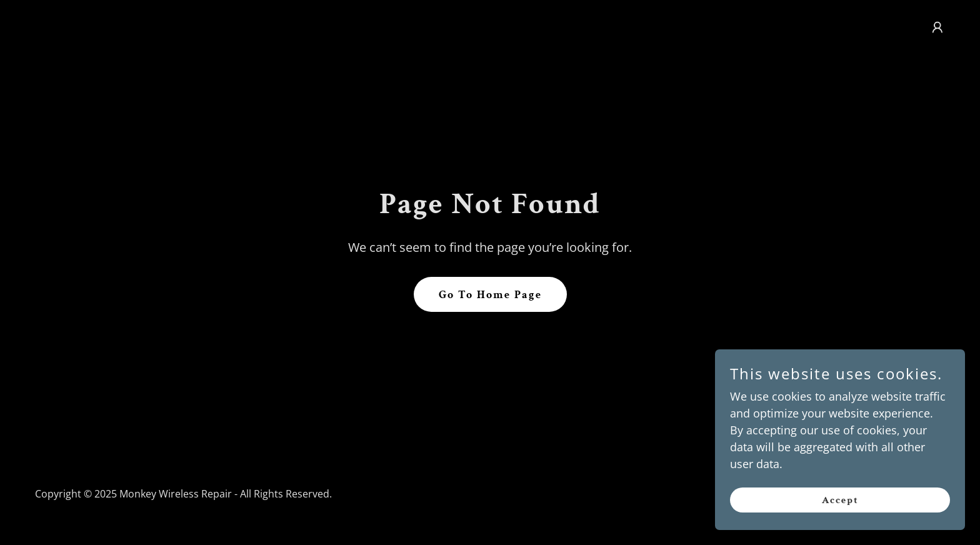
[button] (937, 27)
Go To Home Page (490, 295)
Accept (840, 509)
